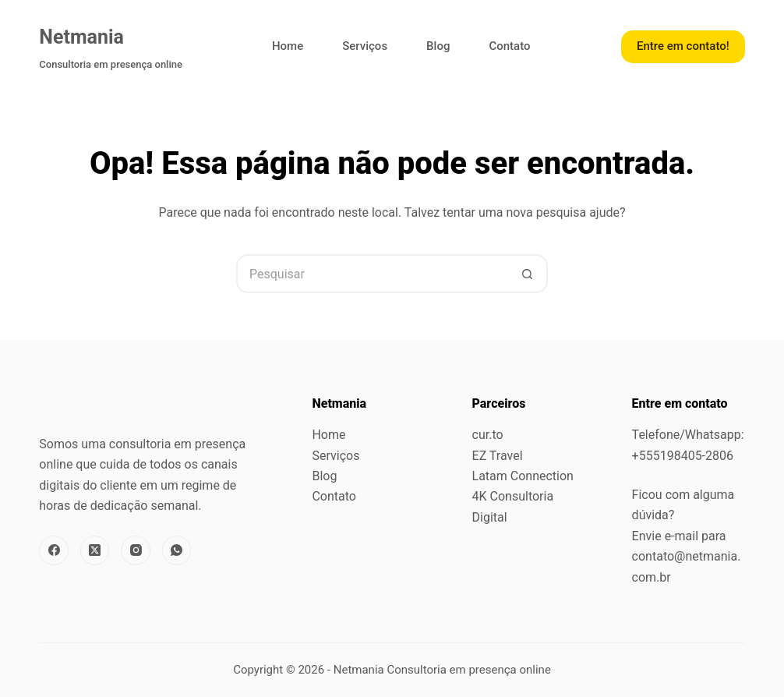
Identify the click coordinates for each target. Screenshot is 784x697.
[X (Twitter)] (95, 550)
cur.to (488, 435)
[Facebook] (54, 550)
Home (288, 46)
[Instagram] (136, 550)
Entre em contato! (683, 46)
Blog (438, 46)
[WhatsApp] (177, 550)
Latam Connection (523, 476)
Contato (509, 46)
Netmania (81, 37)
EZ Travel (498, 456)
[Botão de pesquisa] (528, 274)
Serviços (365, 46)
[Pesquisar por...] (373, 274)
